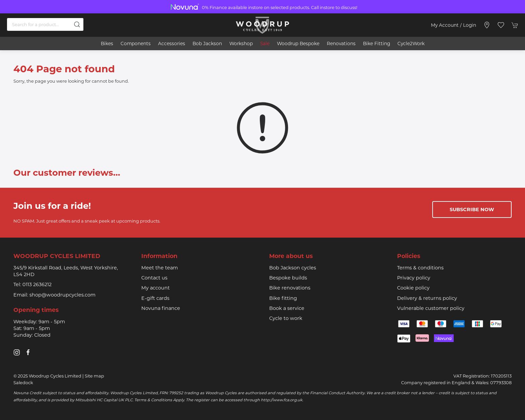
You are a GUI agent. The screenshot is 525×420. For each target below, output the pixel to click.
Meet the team (160, 268)
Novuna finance (161, 308)
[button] (501, 25)
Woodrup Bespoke (298, 44)
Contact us (154, 278)
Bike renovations (290, 288)
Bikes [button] (107, 44)
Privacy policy (414, 278)
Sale (265, 44)
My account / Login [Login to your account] (454, 25)
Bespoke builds (288, 278)
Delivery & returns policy (427, 298)
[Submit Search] (77, 24)
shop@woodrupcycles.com (62, 295)
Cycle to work (286, 318)
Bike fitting (283, 298)
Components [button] (136, 44)
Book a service (287, 308)
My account (156, 288)
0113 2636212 (37, 284)
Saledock (23, 383)
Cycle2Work (411, 44)
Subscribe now (472, 209)
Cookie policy (413, 288)
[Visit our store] (487, 25)
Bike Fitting (377, 44)
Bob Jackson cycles (293, 268)
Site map (94, 376)
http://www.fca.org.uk (282, 400)
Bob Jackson (207, 44)
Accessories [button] (172, 44)
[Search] (45, 24)
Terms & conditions (420, 268)
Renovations (341, 44)
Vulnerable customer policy (431, 308)
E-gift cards (155, 298)
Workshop (241, 44)
